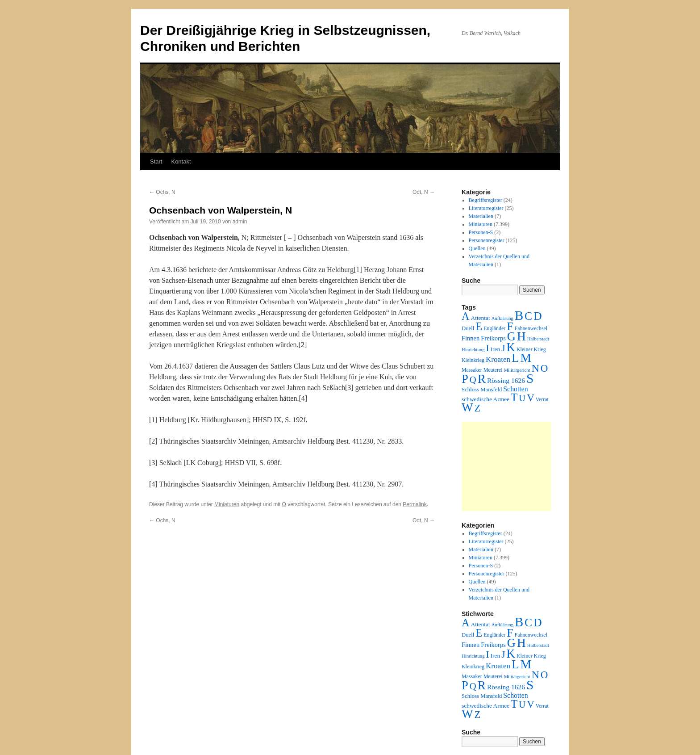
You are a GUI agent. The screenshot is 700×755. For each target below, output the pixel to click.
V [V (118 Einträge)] (531, 398)
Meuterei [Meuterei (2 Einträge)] (493, 370)
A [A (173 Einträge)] (465, 316)
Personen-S (481, 232)
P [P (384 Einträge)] (465, 379)
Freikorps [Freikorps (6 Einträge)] (493, 338)
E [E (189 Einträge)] (479, 326)
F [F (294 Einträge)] (510, 326)
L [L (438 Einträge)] (515, 358)
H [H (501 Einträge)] (521, 336)
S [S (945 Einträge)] (530, 378)
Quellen (477, 248)
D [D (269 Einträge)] (537, 316)
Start (156, 161)
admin (240, 222)
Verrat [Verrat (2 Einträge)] (542, 399)
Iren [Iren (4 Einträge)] (496, 349)
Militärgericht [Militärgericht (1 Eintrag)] (517, 370)
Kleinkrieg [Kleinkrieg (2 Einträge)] (473, 360)
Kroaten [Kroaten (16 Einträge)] (498, 359)
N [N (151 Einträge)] (535, 368)
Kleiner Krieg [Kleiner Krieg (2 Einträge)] (531, 349)
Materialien (481, 216)
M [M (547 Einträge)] (526, 358)
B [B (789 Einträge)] (519, 315)
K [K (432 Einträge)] (510, 347)
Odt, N (424, 192)
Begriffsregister (485, 200)
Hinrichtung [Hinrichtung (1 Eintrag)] (473, 350)
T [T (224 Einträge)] (514, 397)
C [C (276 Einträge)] (528, 316)
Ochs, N (162, 192)
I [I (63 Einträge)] (488, 348)
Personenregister (487, 240)
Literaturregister (486, 208)
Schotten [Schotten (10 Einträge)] (515, 389)
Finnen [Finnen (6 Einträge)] (471, 338)
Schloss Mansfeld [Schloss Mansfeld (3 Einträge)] (482, 390)
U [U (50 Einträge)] (522, 398)
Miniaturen (227, 504)
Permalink (415, 504)
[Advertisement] (506, 466)
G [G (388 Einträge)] (511, 336)
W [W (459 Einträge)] (467, 407)
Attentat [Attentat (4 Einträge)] (480, 318)
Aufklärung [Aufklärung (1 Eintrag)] (502, 318)
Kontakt (181, 161)
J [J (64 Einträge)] (503, 348)
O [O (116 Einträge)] (544, 368)
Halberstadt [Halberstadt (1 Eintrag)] (538, 339)
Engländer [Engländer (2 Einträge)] (494, 328)
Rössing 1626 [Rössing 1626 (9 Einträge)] (506, 380)
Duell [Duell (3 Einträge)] (468, 328)
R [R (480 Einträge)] (482, 379)
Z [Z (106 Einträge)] (478, 408)
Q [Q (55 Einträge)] (473, 380)
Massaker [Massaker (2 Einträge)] (472, 370)
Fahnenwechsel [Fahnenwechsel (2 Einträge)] (531, 328)
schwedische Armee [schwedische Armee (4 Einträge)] (485, 399)
